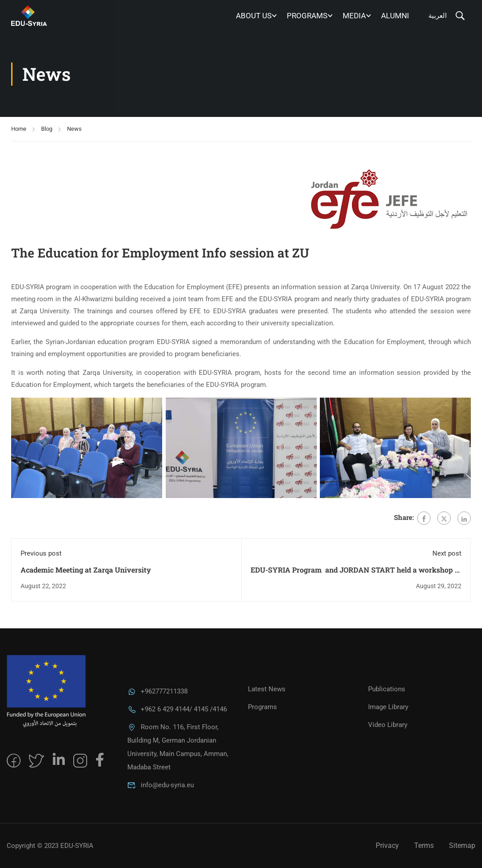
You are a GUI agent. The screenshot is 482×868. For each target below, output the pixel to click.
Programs (307, 16)
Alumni (395, 16)
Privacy (387, 845)
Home (19, 129)
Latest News (267, 689)
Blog (47, 129)
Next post (447, 553)
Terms (424, 845)
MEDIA (354, 16)
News (74, 129)
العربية (438, 16)
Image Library (388, 707)
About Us (254, 16)
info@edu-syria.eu (161, 785)
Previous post (41, 553)
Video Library (388, 725)
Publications (387, 689)
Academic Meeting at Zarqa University (86, 570)
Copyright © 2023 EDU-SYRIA (50, 846)
